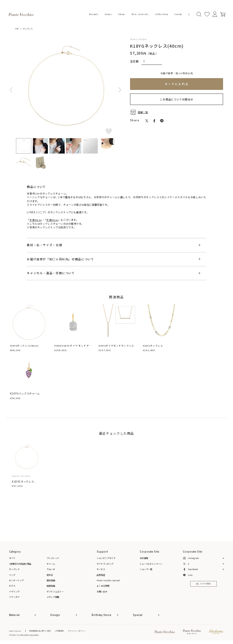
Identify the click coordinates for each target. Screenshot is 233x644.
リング (12, 575)
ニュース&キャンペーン (151, 564)
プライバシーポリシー (85, 631)
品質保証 (101, 575)
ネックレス (30, 29)
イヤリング (14, 592)
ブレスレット (53, 558)
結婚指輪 (51, 586)
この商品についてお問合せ (177, 99)
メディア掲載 (53, 597)
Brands (94, 14)
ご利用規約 (65, 631)
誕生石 (50, 575)
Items (108, 14)
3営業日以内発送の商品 (20, 564)
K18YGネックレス (154, 346)
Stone (122, 14)
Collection (162, 14)
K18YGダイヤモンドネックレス (117, 346)
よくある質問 (103, 586)
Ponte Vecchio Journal (108, 580)
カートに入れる (177, 84)
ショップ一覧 (146, 569)
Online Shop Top (16, 631)
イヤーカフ (14, 597)
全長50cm (36, 220)
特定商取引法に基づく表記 (43, 631)
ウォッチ (51, 569)
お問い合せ (102, 592)
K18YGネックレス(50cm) (26, 346)
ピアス (12, 586)
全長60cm (54, 220)
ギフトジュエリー (55, 592)
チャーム (51, 564)
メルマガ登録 (203, 585)
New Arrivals (140, 14)
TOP (18, 29)
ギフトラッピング (105, 564)
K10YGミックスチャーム (25, 394)
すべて (12, 558)
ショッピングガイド (106, 558)
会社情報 (144, 558)
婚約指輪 (51, 580)
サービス (101, 569)
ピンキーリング (16, 580)
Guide (179, 14)
